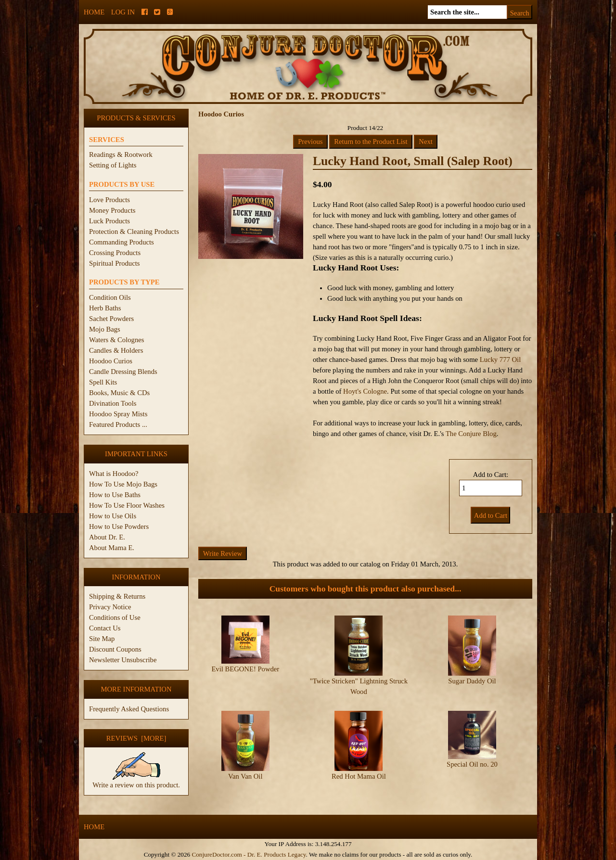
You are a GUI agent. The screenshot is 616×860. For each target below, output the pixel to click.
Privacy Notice (110, 607)
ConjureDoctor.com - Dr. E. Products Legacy (249, 854)
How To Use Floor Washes (127, 505)
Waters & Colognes (116, 340)
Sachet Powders (111, 319)
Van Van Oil (245, 776)
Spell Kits (103, 382)
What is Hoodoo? (114, 474)
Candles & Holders (116, 350)
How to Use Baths (115, 495)
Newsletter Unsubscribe (123, 660)
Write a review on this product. (136, 781)
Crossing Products (115, 253)
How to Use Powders (119, 526)
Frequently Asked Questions (129, 709)
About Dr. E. (107, 537)
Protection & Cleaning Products (134, 231)
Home (94, 12)
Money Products (112, 210)
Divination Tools (113, 403)
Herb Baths (105, 308)
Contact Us (105, 628)
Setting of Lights (113, 165)
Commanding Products (122, 242)
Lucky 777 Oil (500, 359)
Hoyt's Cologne (365, 391)
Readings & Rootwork (121, 154)
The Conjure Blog (471, 434)
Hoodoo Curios (111, 361)
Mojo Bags (105, 329)
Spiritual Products (114, 263)
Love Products (109, 200)
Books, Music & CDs (119, 393)
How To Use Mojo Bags (123, 484)
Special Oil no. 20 (472, 764)
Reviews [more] (136, 738)
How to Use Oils (113, 516)
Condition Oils (110, 297)
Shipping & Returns (117, 596)
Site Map (102, 639)
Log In (123, 12)
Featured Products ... (118, 424)
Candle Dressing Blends (123, 372)
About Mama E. (112, 548)
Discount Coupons (115, 649)
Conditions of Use (115, 617)
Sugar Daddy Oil (472, 681)
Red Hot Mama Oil (359, 776)
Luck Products (109, 221)
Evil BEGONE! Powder (245, 669)
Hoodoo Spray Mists (118, 414)
